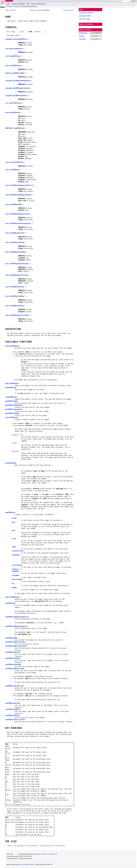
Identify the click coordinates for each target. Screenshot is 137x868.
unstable (82, 39)
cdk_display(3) (33, 846)
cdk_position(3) (46, 846)
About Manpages (18, 4)
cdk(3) (10, 846)
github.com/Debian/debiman (26, 865)
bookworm (10, 7)
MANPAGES (9, 1)
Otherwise (15, 451)
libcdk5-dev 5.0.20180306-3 (49, 854)
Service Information (38, 4)
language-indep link (86, 13)
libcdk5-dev (17, 7)
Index (8, 4)
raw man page (85, 19)
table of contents (86, 24)
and (17, 569)
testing (82, 36)
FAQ (28, 4)
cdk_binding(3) (19, 846)
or (17, 435)
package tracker (85, 16)
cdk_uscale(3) (11, 10)
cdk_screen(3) (60, 846)
